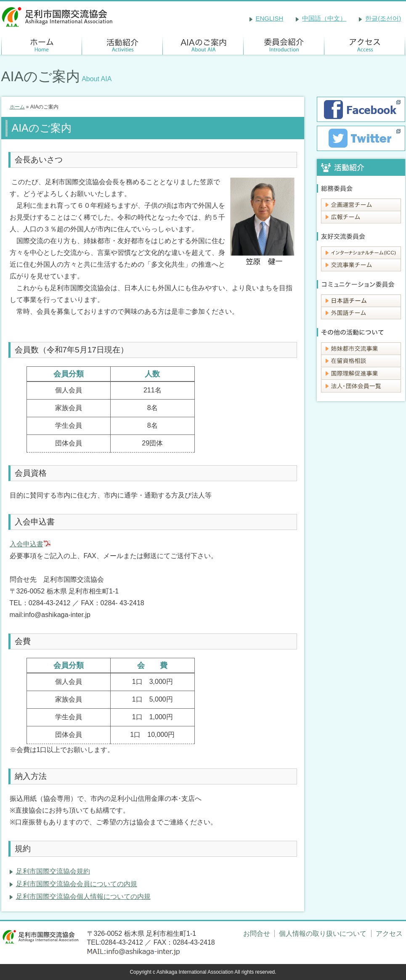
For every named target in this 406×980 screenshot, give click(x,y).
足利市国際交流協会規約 (53, 871)
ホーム (17, 107)
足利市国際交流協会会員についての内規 (77, 884)
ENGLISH (270, 18)
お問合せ (257, 934)
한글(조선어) (383, 18)
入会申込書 (27, 544)
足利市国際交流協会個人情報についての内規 (83, 897)
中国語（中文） (324, 18)
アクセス (389, 934)
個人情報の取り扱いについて (323, 934)
